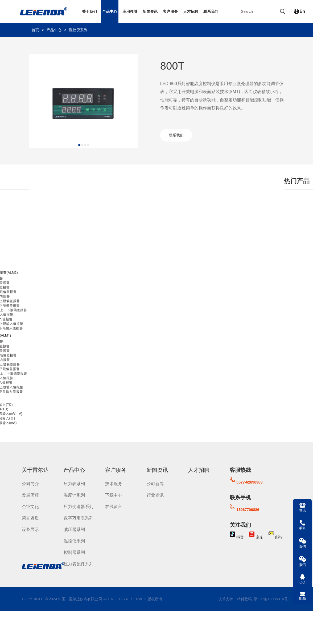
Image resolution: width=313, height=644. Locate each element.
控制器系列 (74, 552)
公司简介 (30, 483)
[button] (79, 149)
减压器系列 (74, 529)
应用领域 (130, 11)
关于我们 (89, 11)
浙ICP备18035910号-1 (272, 598)
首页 (35, 30)
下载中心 (114, 495)
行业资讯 (155, 495)
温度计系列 (74, 495)
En (302, 11)
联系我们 (211, 11)
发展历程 (30, 495)
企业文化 (30, 506)
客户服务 (170, 11)
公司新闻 (155, 483)
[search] (283, 11)
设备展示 (30, 529)
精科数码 (244, 598)
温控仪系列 (78, 30)
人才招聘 (191, 11)
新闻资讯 (150, 11)
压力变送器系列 (79, 506)
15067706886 (248, 509)
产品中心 (110, 11)
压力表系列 (74, 483)
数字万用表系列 (79, 518)
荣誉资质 (30, 518)
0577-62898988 (249, 482)
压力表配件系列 (79, 563)
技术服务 (114, 483)
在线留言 (114, 506)
